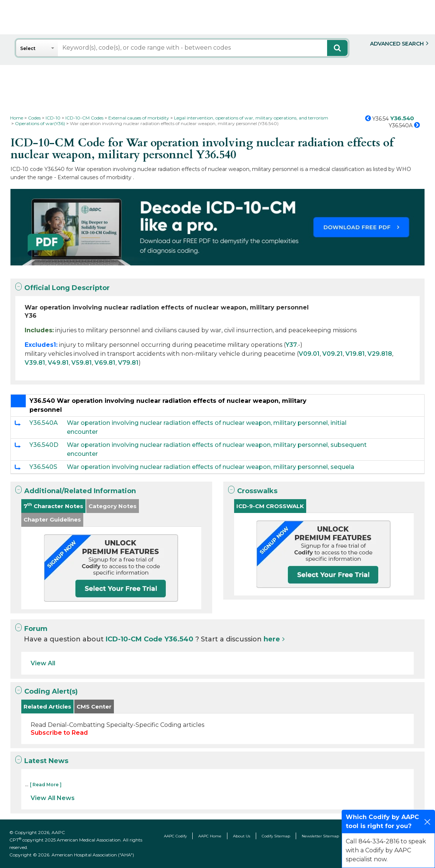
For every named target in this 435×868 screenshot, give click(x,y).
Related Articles (47, 707)
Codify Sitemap (276, 836)
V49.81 (58, 363)
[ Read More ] (46, 785)
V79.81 (128, 363)
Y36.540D (44, 445)
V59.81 (82, 363)
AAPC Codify (175, 836)
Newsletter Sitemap (320, 836)
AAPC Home (210, 836)
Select (28, 48)
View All (43, 663)
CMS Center (94, 707)
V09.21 (333, 354)
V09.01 (309, 354)
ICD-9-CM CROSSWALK (270, 506)
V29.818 (380, 354)
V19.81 (355, 354)
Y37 (291, 345)
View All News (53, 798)
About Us (242, 836)
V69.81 (105, 363)
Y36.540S (43, 467)
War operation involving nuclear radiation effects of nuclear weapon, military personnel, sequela (211, 467)
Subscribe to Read (59, 733)
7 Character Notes (53, 506)
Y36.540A (44, 423)
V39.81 (35, 363)
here (272, 639)
